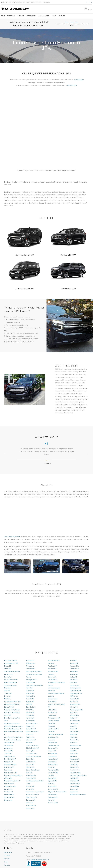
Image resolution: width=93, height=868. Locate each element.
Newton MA (30, 713)
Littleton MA (30, 737)
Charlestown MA (75, 691)
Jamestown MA (75, 704)
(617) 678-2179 (88, 10)
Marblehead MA (53, 729)
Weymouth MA (9, 795)
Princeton (8, 696)
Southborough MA (32, 745)
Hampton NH (74, 663)
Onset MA (8, 669)
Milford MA (30, 743)
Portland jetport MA (76, 710)
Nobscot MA (52, 710)
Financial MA (74, 724)
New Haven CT (75, 784)
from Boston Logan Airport (35, 792)
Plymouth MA (52, 781)
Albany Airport (9, 767)
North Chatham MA (11, 683)
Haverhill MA (74, 674)
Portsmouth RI (53, 797)
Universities (8, 778)
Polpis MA (51, 674)
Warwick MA (74, 702)
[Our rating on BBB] (33, 864)
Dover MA (73, 661)
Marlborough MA (32, 724)
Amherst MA (30, 808)
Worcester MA (31, 740)
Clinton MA (73, 729)
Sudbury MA (8, 770)
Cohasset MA (31, 800)
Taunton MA (8, 754)
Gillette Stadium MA (33, 748)
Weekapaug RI (75, 759)
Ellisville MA (73, 737)
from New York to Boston (78, 776)
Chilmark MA (52, 677)
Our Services (31, 16)
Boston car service (32, 795)
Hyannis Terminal (53, 721)
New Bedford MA (10, 759)
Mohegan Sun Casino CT (12, 781)
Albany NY (51, 767)
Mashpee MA (52, 743)
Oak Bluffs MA (53, 680)
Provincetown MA (54, 718)
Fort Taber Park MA (11, 661)
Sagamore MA (53, 748)
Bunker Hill (51, 691)
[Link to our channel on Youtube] (91, 2)
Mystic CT (8, 666)
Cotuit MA (8, 715)
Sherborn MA (74, 767)
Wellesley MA (31, 663)
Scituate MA (30, 715)
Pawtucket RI (74, 762)
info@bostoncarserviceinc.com (40, 860)
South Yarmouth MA (11, 680)
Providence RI (9, 784)
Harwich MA (8, 789)
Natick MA (73, 751)
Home (3, 16)
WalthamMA (30, 693)
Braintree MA (31, 683)
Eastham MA (52, 715)
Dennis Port (8, 677)
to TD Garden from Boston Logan (35, 782)
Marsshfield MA (53, 789)
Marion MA (52, 740)
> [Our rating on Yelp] (44, 864)
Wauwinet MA (53, 669)
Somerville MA (74, 748)
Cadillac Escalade (68, 289)
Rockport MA (9, 762)
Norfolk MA (30, 699)
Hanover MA (74, 789)
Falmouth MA (74, 765)
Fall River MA (74, 696)
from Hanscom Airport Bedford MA (33, 758)
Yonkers (7, 691)
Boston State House (33, 770)
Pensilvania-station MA (55, 734)
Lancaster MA (74, 669)
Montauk (7, 699)
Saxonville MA (74, 781)
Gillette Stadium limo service (14, 726)
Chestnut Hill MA (53, 745)
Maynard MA (30, 696)
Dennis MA (30, 803)
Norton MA (30, 710)
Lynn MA (51, 776)
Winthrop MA (9, 745)
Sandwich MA (74, 786)
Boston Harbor (53, 699)
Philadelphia (30, 666)
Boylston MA (52, 762)
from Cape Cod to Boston (13, 740)
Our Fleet (21, 16)
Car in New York (31, 754)
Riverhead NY (53, 666)
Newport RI (30, 726)
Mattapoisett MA (75, 745)
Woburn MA (52, 778)
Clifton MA (73, 683)
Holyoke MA (8, 748)
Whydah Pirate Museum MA (57, 792)
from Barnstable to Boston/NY (32, 733)
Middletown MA (53, 737)
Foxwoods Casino (10, 786)
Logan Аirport (9, 707)
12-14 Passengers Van (25, 289)
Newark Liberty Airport (12, 710)
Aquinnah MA (74, 792)
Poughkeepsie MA (76, 693)
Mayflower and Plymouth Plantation (34, 687)
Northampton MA (54, 661)
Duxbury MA (30, 691)
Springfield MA (9, 797)
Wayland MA (30, 789)
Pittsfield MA (52, 756)
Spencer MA (30, 767)
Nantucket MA (75, 732)
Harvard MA (30, 718)
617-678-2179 (79, 80)
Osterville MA (74, 715)
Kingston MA (52, 786)
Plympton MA (74, 740)
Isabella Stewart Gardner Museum (56, 695)
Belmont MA (74, 754)
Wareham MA (31, 762)
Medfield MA (30, 721)
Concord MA (8, 751)
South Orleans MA (10, 685)
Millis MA (29, 704)
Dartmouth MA (75, 770)
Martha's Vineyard (54, 688)
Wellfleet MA (9, 792)
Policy (54, 16)
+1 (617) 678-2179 (36, 856)
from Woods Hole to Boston (14, 737)
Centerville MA (9, 743)
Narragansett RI (32, 680)
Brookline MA (52, 754)
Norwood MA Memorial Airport (34, 676)
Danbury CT (74, 718)
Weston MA (30, 786)
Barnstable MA (31, 729)
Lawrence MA (74, 685)
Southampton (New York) (13, 702)
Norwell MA (30, 765)
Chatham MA (30, 669)
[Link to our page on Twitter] (89, 2)
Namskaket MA (53, 759)
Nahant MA (73, 680)
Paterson (7, 688)
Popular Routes (44, 16)
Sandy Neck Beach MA (12, 724)
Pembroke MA (53, 795)
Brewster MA (74, 666)
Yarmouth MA (74, 699)
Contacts (62, 16)
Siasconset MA (53, 672)
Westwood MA (53, 803)
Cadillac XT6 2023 (68, 255)
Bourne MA (73, 743)
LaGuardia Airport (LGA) (12, 713)
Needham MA (52, 713)
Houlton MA (74, 672)
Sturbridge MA (31, 776)
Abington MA (74, 734)
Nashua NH (74, 677)
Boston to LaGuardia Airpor (13, 776)
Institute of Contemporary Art (57, 706)
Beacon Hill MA (75, 721)
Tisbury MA (52, 726)
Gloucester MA (53, 773)
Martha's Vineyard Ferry (78, 795)
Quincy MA (51, 800)
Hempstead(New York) (12, 704)
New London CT (32, 797)
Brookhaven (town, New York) (12, 719)
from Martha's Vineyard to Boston (56, 684)
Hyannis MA (30, 702)
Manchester (8, 800)
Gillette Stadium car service (13, 729)
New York (51, 784)
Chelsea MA (52, 751)
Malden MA (73, 713)
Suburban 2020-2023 (25, 255)
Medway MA (30, 751)
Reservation (11, 16)
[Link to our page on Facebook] (87, 2)
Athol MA (29, 773)
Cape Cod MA (31, 707)
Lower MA (51, 724)
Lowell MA (51, 732)
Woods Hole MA (10, 756)
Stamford (51, 663)
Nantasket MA (53, 765)
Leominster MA (31, 778)
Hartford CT (30, 661)
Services (7, 859)
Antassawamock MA (11, 663)
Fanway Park (52, 702)
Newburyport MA (75, 688)
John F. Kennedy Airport (12, 537)
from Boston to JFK (11, 773)
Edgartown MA (31, 806)
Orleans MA (74, 707)
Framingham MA (53, 770)
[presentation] (5, 454)
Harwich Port (9, 674)
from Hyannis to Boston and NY (13, 733)
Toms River (8, 693)
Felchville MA (74, 778)
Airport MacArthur (10, 765)
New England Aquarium (34, 672)
